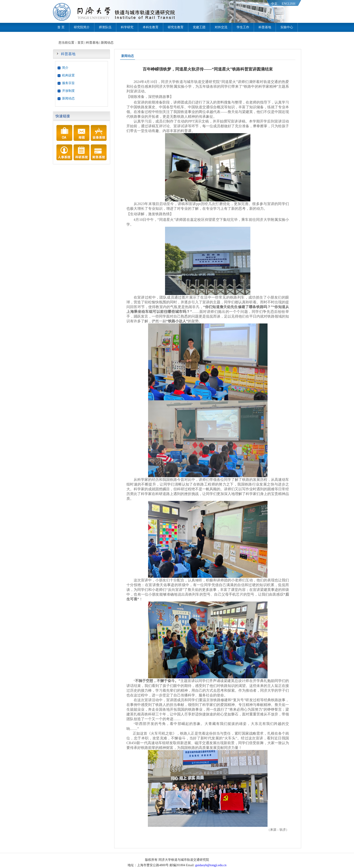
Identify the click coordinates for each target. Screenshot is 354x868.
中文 (274, 4)
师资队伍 (105, 27)
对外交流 (221, 27)
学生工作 (243, 27)
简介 (65, 68)
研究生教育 (176, 27)
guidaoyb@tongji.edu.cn (211, 865)
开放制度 (68, 91)
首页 (81, 43)
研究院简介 (82, 27)
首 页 (61, 27)
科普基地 (265, 27)
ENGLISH (289, 4)
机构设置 (68, 75)
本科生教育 (151, 27)
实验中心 (287, 27)
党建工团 (199, 27)
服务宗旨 (68, 83)
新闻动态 (107, 43)
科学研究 (127, 27)
